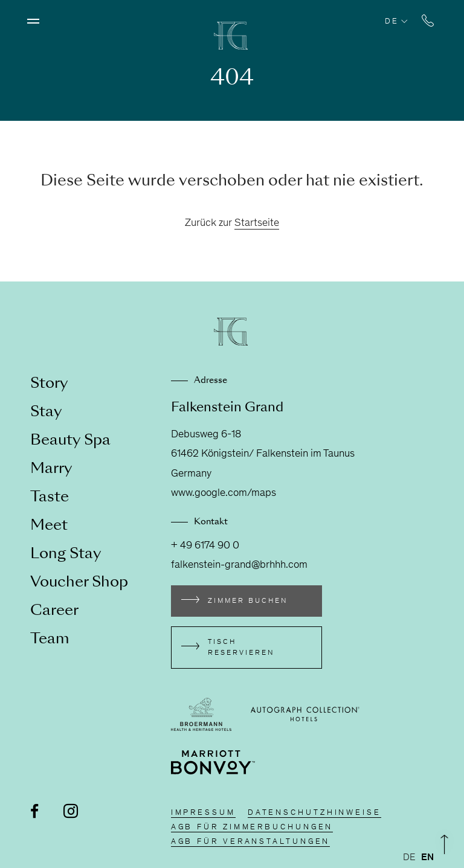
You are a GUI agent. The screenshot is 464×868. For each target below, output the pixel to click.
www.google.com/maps (224, 493)
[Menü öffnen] (33, 21)
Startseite (257, 223)
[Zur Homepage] (232, 36)
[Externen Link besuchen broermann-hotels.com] (201, 714)
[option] (427, 858)
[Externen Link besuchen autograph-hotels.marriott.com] (305, 714)
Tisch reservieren (241, 648)
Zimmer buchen (248, 601)
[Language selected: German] (421, 858)
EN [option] (427, 858)
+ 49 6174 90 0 (205, 546)
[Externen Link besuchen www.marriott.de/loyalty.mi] (213, 762)
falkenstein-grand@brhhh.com (239, 565)
